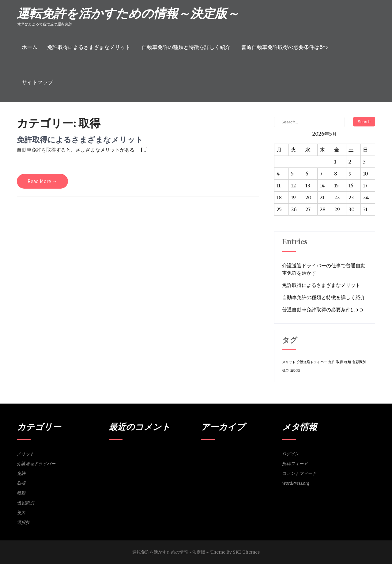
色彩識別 (25, 503)
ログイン (291, 454)
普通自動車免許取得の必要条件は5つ (285, 47)
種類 (21, 493)
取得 (21, 483)
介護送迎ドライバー (36, 464)
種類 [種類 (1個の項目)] (348, 362)
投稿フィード (295, 464)
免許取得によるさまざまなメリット (89, 47)
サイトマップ (37, 82)
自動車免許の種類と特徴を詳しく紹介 (186, 47)
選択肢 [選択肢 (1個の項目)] (295, 370)
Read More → (42, 181)
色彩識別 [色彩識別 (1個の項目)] (359, 362)
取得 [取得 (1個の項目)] (340, 362)
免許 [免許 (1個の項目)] (332, 362)
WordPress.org (296, 483)
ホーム (30, 47)
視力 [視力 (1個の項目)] (285, 370)
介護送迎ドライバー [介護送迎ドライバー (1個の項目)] (312, 362)
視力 (21, 513)
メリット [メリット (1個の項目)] (289, 362)
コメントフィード (299, 473)
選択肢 (23, 522)
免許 (21, 473)
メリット (25, 454)
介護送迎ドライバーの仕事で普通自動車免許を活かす (324, 269)
